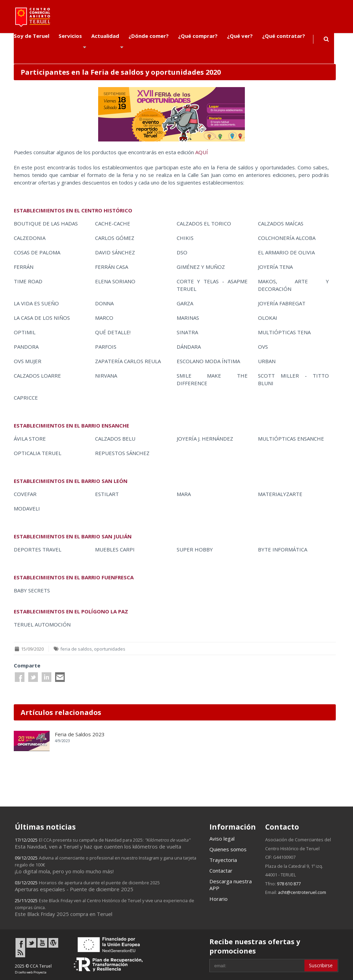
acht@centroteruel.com (302, 892)
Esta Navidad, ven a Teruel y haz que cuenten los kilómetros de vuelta (102, 843)
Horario (219, 899)
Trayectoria (223, 860)
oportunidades (110, 649)
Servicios (70, 36)
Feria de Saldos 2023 (80, 734)
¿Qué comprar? (198, 36)
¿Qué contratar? (284, 36)
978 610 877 (289, 884)
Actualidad (105, 36)
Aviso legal (222, 839)
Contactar (221, 871)
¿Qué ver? (240, 36)
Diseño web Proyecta (31, 972)
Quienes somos (228, 849)
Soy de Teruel (32, 36)
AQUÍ (202, 152)
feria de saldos (76, 649)
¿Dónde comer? (149, 36)
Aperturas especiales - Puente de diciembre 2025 (87, 886)
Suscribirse (321, 965)
